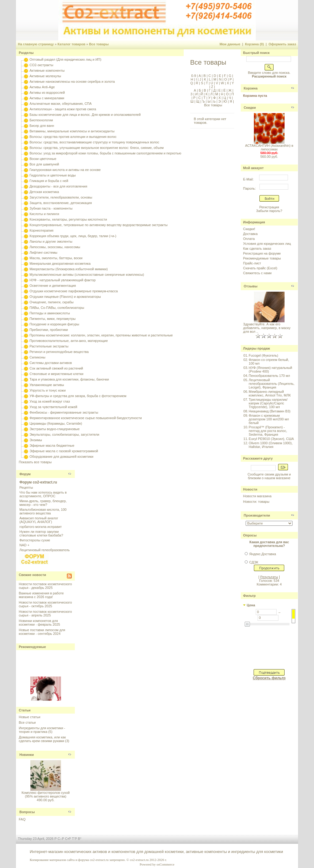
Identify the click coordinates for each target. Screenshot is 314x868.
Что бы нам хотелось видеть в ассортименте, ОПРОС (43, 494)
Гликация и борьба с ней (49, 181)
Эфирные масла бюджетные (52, 445)
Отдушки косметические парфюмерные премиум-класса (74, 291)
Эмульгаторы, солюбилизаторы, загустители (64, 434)
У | (210, 98)
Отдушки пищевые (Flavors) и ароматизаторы (65, 297)
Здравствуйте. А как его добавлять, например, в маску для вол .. (267, 328)
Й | (202, 94)
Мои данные (230, 44)
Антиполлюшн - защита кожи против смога (63, 109)
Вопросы (27, 812)
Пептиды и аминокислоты (50, 313)
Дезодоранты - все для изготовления (58, 186)
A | (200, 76)
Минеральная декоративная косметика (60, 263)
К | (207, 94)
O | (226, 79)
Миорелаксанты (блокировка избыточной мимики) (69, 269)
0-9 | (195, 76)
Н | (222, 94)
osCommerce (165, 864)
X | (228, 83)
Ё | (225, 90)
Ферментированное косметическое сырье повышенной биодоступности (86, 418)
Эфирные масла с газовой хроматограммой (64, 451)
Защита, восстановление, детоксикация (61, 203)
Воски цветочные (43, 159)
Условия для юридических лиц (267, 244)
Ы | (210, 101)
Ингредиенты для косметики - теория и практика (42, 730)
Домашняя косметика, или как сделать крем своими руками (42, 739)
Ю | (226, 101)
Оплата (249, 239)
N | (221, 79)
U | (212, 83)
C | (210, 76)
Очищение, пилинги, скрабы (52, 302)
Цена (251, 605)
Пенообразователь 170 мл (269, 376)
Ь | (215, 101)
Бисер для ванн (42, 126)
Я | (231, 101)
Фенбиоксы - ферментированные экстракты (64, 412)
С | (200, 98)
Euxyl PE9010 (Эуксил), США (271, 439)
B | (205, 76)
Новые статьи (29, 717)
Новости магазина (257, 496)
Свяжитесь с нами (257, 273)
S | (202, 83)
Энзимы (36, 440)
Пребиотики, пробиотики (49, 330)
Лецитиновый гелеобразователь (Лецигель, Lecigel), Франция (272, 384)
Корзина (251, 88)
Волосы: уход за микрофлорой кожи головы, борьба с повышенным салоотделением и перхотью (105, 153)
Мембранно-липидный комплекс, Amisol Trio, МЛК (270, 393)
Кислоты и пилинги (44, 214)
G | (231, 76)
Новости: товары (256, 502)
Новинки (27, 755)
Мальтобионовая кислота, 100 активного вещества (43, 511)
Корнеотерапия (41, 230)
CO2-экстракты (41, 65)
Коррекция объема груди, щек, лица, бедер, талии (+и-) (73, 236)
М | (217, 94)
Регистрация (269, 207)
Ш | (193, 101)
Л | (212, 94)
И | (197, 94)
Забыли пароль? (269, 211)
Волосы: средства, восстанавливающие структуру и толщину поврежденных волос (94, 142)
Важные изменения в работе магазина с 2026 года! (41, 595)
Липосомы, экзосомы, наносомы (55, 247)
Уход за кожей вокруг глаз (50, 401)
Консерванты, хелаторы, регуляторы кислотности (68, 219)
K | (205, 79)
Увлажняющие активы (47, 385)
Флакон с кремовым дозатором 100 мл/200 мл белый (269, 419)
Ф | (215, 98)
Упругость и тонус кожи (48, 390)
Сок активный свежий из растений (56, 368)
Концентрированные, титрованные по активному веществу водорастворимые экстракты (98, 225)
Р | (195, 98)
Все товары (99, 44)
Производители (257, 515)
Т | (205, 98)
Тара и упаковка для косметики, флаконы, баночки (69, 379)
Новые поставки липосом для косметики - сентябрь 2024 (42, 632)
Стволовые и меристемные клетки (56, 374)
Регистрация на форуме (262, 253)
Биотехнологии (41, 120)
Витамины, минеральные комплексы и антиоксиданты (72, 131)
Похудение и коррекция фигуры (54, 324)
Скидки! (249, 229)
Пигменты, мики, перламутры (52, 319)
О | (228, 94)
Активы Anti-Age (42, 87)
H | (193, 79)
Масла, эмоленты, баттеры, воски (56, 258)
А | (195, 90)
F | (225, 76)
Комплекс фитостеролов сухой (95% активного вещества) (46, 794)
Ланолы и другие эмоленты (51, 241)
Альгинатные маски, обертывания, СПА (61, 104)
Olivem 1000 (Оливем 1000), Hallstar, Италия (271, 445)
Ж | (230, 90)
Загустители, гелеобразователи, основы (61, 197)
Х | (220, 98)
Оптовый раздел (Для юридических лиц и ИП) (65, 59)
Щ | (198, 101)
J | (201, 79)
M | (215, 79)
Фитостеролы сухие (35, 540)
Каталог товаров (72, 44)
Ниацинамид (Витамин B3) (270, 411)
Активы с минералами (47, 98)
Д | (215, 90)
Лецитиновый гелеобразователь (44, 550)
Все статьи (27, 722)
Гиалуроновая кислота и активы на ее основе (65, 170)
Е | (220, 90)
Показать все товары (35, 462)
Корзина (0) (255, 44)
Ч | (230, 98)
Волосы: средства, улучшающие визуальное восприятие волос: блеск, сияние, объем (96, 148)
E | (220, 76)
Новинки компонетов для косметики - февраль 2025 (39, 623)
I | (197, 79)
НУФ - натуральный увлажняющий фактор (63, 280)
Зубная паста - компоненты (51, 208)
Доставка (250, 234)
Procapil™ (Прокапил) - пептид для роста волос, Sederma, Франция (268, 431)
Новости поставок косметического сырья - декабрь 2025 (45, 586)
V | (217, 83)
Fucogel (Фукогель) (263, 355)
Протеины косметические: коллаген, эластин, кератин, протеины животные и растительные (101, 335)
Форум (25, 474)
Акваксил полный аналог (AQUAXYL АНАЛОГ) (39, 520)
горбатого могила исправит (40, 527)
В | (205, 90)
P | (231, 79)
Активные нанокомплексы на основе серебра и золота (72, 81)
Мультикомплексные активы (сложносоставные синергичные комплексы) (87, 275)
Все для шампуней (44, 164)
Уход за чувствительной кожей (53, 407)
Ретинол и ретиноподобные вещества (59, 352)
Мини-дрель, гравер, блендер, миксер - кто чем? (43, 503)
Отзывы (251, 286)
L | (211, 79)
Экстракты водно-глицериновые (54, 429)
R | (197, 83)
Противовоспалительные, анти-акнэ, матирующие (69, 341)
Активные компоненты (47, 70)
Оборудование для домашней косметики (61, 457)
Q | (193, 83)
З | (192, 94)
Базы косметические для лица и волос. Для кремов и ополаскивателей (85, 115)
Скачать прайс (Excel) (260, 268)
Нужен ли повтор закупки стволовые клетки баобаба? (41, 533)
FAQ (22, 819)
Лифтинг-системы (43, 252)
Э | (220, 101)
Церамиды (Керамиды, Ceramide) (56, 423)
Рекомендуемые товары (262, 258)
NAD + (24, 545)
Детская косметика (44, 192)
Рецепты (26, 487)
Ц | (225, 98)
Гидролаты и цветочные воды (53, 175)
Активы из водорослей (47, 93)
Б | (200, 90)
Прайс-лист (252, 263)
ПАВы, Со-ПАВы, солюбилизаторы (57, 308)
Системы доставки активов (51, 363)
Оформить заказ (282, 44)
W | (223, 83)
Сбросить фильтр (269, 678)
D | (215, 76)
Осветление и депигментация (53, 286)
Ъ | (204, 101)
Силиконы (37, 357)
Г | (210, 90)
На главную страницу (36, 44)
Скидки (250, 108)
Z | (213, 87)
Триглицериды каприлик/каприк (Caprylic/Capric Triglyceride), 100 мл (268, 403)
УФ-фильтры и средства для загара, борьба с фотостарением (78, 396)
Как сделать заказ (257, 248)
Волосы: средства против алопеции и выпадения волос (73, 137)
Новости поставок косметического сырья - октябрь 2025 (45, 604)
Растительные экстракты (49, 346)
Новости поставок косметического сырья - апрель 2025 (45, 613)
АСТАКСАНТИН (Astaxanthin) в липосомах (269, 147)
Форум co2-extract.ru (38, 482)
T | (207, 83)
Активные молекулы (45, 76)
